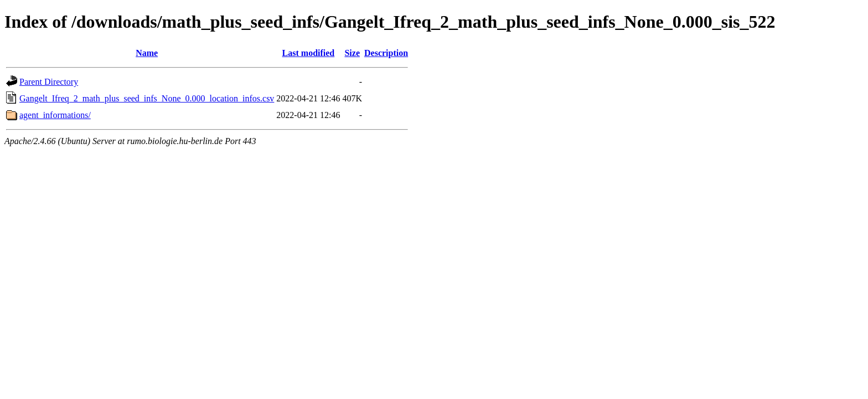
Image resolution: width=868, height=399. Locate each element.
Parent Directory (49, 82)
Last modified (309, 53)
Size (352, 53)
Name (147, 53)
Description (386, 53)
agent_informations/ (55, 115)
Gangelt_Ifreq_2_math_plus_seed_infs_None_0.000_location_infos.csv (147, 98)
